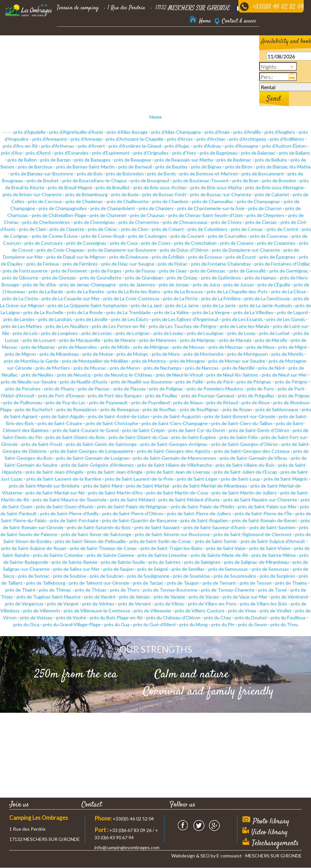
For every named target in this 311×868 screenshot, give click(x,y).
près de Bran (245, 181)
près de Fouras (140, 271)
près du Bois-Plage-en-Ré (116, 617)
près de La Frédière (221, 298)
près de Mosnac (90, 368)
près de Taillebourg (46, 583)
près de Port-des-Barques (115, 396)
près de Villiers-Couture (200, 611)
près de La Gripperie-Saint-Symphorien (87, 305)
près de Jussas (239, 285)
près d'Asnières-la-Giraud (135, 146)
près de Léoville (92, 319)
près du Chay (218, 617)
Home (156, 117)
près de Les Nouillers (67, 326)
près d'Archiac (211, 139)
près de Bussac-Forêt (164, 194)
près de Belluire (271, 160)
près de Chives (226, 222)
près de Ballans (294, 153)
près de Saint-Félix (239, 437)
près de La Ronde (85, 312)
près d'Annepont (50, 139)
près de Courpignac (86, 243)
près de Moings (132, 354)
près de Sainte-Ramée (75, 562)
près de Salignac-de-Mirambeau (257, 562)
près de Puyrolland (151, 402)
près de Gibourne (20, 278)
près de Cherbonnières (46, 222)
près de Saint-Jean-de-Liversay (178, 472)
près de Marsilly (271, 340)
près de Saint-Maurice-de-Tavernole (70, 500)
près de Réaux (188, 402)
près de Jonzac (174, 285)
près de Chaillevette (128, 201)
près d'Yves (184, 153)
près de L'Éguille (274, 285)
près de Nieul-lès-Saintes (232, 375)
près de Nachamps (163, 368)
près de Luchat (275, 333)
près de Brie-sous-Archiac (160, 187)
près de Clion (135, 229)
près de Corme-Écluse (55, 236)
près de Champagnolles (63, 208)
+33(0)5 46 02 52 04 (278, 7)
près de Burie (125, 194)
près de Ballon (22, 160)
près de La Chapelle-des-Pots (237, 291)
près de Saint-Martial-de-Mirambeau (210, 486)
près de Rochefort (34, 409)
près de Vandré (100, 597)
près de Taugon (183, 583)
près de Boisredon (125, 174)
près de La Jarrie (219, 305)
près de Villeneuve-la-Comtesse (97, 611)
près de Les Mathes (22, 326)
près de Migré (293, 347)
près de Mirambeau (59, 354)
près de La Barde (46, 291)
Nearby (64, 56)
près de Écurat (241, 257)
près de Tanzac (148, 583)
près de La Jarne (182, 305)
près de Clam (33, 229)
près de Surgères (277, 576)
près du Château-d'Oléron (173, 617)
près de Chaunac (147, 215)
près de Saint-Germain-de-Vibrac (254, 458)
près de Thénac (55, 590)
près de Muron (125, 368)
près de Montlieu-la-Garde (31, 361)
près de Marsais (235, 340)
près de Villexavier (153, 611)
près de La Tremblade (128, 312)
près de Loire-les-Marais (245, 326)
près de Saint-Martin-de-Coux (177, 493)
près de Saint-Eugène (194, 437)
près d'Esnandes (71, 153)
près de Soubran (107, 576)
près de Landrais (55, 319)
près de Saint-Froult (42, 444)
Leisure (177, 39)
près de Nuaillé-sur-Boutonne (141, 382)
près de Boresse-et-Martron (209, 174)
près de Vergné (63, 604)
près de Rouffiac (159, 409)
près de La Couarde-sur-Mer (71, 298)
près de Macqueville (80, 340)
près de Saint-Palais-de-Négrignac (132, 506)
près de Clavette (67, 229)
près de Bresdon (279, 181)
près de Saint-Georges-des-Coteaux (252, 451)
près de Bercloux (35, 167)
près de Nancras (202, 368)
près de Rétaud (222, 402)
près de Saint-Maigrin (286, 479)
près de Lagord (292, 312)
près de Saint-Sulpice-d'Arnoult (273, 541)
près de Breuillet (113, 187)
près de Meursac (226, 347)
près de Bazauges (92, 160)
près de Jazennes (137, 285)
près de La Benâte (85, 291)
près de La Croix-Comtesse (131, 298)
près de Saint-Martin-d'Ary (115, 493)
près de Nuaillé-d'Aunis (84, 382)
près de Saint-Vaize (226, 548)
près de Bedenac (234, 160)
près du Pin (223, 624)
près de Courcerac (269, 236)
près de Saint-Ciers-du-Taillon (242, 423)
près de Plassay (130, 389)
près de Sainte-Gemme (110, 555)
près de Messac (189, 347)
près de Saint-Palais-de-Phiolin (203, 506)
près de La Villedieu (253, 312)
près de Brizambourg (86, 194)
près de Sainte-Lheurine (162, 555)
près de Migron (20, 354)
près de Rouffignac (199, 409)
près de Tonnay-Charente (228, 590)
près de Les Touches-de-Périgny (183, 326)
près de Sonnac (34, 576)
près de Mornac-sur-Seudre (237, 361)
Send (274, 99)
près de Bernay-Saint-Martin (85, 167)
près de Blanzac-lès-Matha (283, 167)
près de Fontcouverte (25, 271)
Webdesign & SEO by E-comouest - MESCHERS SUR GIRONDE (237, 856)
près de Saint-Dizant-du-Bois (75, 437)
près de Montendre (204, 354)
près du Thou (284, 624)
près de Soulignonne (148, 576)
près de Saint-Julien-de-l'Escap (245, 472)
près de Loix (25, 333)
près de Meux (261, 347)
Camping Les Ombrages (39, 818)
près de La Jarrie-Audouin (266, 305)
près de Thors (125, 590)
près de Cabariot (272, 194)
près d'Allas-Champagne (176, 132)
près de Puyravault (108, 402)
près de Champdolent (113, 208)
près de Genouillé (248, 271)
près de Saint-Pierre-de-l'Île (263, 513)
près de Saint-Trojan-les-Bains (172, 548)
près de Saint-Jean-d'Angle (115, 472)
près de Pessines (23, 389)
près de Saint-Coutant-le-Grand (86, 430)
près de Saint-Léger (197, 479)
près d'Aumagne (242, 146)
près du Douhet (251, 617)
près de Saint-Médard (133, 500)
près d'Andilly (247, 132)
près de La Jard (146, 305)
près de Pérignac (254, 382)
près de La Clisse (289, 291)
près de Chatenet (108, 215)
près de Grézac (182, 278)
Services (205, 39)
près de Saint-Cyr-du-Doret (197, 430)
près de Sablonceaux (277, 409)
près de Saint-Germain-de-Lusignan (93, 458)
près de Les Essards (242, 319)
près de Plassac (94, 389)
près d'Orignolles (151, 153)
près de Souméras (191, 576)
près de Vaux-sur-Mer (245, 597)
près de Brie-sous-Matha (216, 187)
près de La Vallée (172, 312)
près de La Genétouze (267, 298)
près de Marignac (198, 340)
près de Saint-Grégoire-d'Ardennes (97, 465)
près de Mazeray (38, 347)
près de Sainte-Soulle (123, 562)
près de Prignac (294, 396)
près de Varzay (204, 597)
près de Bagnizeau (219, 153)
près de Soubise (70, 576)
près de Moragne (187, 361)
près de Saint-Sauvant (157, 527)
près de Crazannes (276, 243)
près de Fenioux (43, 264)
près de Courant (188, 236)
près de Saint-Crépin (143, 430)
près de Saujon (119, 569)
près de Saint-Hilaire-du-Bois (245, 465)
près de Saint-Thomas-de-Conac (104, 548)
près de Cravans (237, 243)
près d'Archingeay (248, 139)
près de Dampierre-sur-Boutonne (122, 250)
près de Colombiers (207, 229)
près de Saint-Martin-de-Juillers (244, 493)
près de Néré (272, 368)
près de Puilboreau (23, 402)
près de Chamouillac (213, 201)
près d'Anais (217, 132)
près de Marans (120, 340)
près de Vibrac (170, 604)
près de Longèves (60, 333)
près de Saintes (165, 562)
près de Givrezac (59, 278)
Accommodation (73, 39)
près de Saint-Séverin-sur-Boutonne (173, 534)
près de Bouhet (43, 181)
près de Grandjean (144, 278)
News (88, 56)
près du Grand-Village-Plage (72, 624)
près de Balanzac (258, 153)
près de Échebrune (129, 257)
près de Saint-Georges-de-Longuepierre (92, 451)
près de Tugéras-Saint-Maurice (49, 597)
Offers (232, 39)
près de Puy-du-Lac (66, 402)
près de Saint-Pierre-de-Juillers (199, 513)
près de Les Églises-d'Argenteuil (185, 319)
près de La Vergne (211, 312)
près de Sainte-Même (274, 555)
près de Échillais (168, 257)
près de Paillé (189, 382)
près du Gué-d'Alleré (154, 624)
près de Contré (282, 229)
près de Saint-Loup (241, 479)
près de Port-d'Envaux (61, 396)
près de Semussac (271, 569)
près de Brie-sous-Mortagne (275, 187)
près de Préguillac (256, 396)
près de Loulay (168, 333)
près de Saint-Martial (148, 486)
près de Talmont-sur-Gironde (99, 583)
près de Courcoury (44, 243)
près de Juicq (206, 285)
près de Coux (124, 243)
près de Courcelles (227, 236)
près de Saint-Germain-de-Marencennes (175, 458)
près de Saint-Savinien (273, 527)
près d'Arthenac (58, 146)
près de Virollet (276, 611)
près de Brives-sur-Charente (32, 194)
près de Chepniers (266, 215)
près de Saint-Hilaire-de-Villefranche (175, 465)
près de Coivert (168, 229)
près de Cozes (156, 243)
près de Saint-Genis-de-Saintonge (101, 444)
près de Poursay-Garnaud (208, 396)
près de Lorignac (133, 333)
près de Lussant (39, 340)
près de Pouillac (161, 396)
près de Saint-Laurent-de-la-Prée (139, 479)
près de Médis (115, 347)
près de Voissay (36, 617)
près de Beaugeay (133, 160)
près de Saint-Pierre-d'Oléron (133, 513)
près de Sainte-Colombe (58, 555)
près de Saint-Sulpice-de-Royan (34, 548)
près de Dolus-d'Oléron (184, 250)
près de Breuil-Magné (70, 187)
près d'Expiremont (111, 153)
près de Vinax (242, 611)
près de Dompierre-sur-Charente (246, 250)
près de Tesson (256, 583)
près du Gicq (26, 624)
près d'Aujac (177, 146)
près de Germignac (289, 271)
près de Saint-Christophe (112, 423)
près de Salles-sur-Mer (76, 569)
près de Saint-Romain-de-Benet (264, 520)
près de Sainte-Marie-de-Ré (219, 555)
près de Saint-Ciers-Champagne (175, 423)
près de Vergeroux (24, 604)
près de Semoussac (228, 569)
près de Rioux (256, 402)
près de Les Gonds (286, 319)
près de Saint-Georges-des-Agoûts (174, 451)
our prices (147, 39)
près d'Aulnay (207, 146)
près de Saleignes (202, 562)
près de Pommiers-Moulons (215, 389)
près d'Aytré (38, 153)
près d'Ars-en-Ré (20, 146)
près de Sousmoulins (235, 576)
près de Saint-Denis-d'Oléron (259, 430)
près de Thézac (91, 590)
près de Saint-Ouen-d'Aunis (65, 506)
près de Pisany (59, 389)
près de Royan (237, 409)
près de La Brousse (183, 291)
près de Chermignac (94, 222)
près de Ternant (219, 583)
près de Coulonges (148, 236)
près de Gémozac (208, 271)
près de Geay (173, 271)
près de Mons (166, 354)
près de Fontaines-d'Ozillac (282, 264)
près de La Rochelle (43, 312)
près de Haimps (260, 278)
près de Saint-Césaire (60, 423)
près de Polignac (166, 389)
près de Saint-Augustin (177, 416)
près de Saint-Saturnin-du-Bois (99, 527)
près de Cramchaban (195, 243)
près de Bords (162, 174)
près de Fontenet (69, 271)
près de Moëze (98, 354)
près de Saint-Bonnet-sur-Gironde (240, 416)
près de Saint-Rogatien (204, 520)
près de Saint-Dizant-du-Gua (138, 437)
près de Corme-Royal (103, 236)
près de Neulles (37, 375)
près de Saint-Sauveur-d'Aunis (215, 527)
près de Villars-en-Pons (212, 604)
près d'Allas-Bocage (127, 132)
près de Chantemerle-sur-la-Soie (211, 208)
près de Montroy (149, 361)
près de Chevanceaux (185, 222)
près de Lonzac (97, 333)
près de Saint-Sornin (216, 541)
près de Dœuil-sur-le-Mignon (76, 257)
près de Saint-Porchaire (74, 520)
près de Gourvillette (101, 278)
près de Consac (247, 229)
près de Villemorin (42, 611)
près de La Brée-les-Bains (134, 291)
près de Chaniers (156, 208)
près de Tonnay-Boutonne (170, 590)
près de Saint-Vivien (270, 548)
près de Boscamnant (263, 174)
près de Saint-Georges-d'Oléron (245, 444)
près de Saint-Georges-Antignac (174, 444)
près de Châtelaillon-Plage (59, 215)
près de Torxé (273, 590)
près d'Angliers (280, 132)
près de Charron (265, 208)
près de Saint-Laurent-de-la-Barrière (64, 479)
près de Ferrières (80, 264)
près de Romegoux (120, 409)
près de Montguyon (247, 354)
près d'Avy (12, 153)
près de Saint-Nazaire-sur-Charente (260, 500)
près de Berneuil (135, 167)
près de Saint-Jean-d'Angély (55, 472)
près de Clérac (103, 229)
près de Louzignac (205, 333)
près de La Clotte (20, 298)
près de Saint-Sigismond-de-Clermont (253, 534)
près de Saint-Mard (103, 486)
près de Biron (239, 167)
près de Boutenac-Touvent (201, 181)
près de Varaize (170, 597)
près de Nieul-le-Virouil (179, 375)
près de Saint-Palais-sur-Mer (267, 506)
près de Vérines (98, 604)
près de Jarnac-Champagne (88, 285)
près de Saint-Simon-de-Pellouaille (90, 541)
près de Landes (19, 319)
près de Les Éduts (130, 319)
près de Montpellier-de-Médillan (95, 361)
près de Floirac (173, 264)
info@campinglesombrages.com (127, 847)
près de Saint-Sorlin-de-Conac (160, 541)
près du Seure (252, 624)
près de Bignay (206, 167)
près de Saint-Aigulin (63, 416)
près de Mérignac (151, 347)
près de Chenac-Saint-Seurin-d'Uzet (206, 215)
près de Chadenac (84, 201)
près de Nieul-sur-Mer (284, 375)
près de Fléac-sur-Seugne (128, 264)
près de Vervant (135, 604)
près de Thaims (291, 583)
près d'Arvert (91, 146)
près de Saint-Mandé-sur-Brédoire (44, 486)
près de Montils (287, 354)
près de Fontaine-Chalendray (221, 264)
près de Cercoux (45, 201)
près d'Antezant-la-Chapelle (135, 139)
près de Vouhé (71, 617)
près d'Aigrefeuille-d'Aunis (76, 132)
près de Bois (90, 174)
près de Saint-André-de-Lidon (119, 416)
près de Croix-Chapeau (60, 250)
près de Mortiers (53, 368)
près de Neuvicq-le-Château (123, 375)
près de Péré (220, 382)
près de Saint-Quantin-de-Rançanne (139, 520)
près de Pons (260, 389)
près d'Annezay (86, 139)
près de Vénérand (289, 597)
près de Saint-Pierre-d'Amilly (69, 513)
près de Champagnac (259, 201)
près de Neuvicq (74, 375)
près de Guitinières (221, 278)
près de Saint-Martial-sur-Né (55, 493)
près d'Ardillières (287, 139)
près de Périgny (291, 382)
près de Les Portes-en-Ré (119, 326)
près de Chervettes (139, 222)
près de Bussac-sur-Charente (221, 194)
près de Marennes (158, 340)
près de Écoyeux (205, 257)
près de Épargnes (277, 257)
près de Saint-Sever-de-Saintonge (96, 534)
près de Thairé (20, 590)
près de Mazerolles (78, 347)
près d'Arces (180, 139)
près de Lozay (242, 333)
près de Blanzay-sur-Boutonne (42, 174)
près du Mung (193, 624)
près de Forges (106, 271)
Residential (113, 39)
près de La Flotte (180, 298)
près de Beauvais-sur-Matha (184, 160)
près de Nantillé (238, 368)
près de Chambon (170, 201)
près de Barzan (55, 160)
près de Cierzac (261, 222)
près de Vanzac (135, 597)
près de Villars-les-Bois (264, 604)
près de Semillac (188, 569)
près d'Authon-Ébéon (284, 146)
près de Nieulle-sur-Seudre (29, 382)
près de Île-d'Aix (39, 285)
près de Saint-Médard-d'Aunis (189, 500)
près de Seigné (153, 569)
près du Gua (117, 624)
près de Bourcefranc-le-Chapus (95, 181)
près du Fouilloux (288, 617)
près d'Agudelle (30, 132)
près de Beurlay (172, 167)
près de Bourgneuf (150, 181)
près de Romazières (77, 409)
